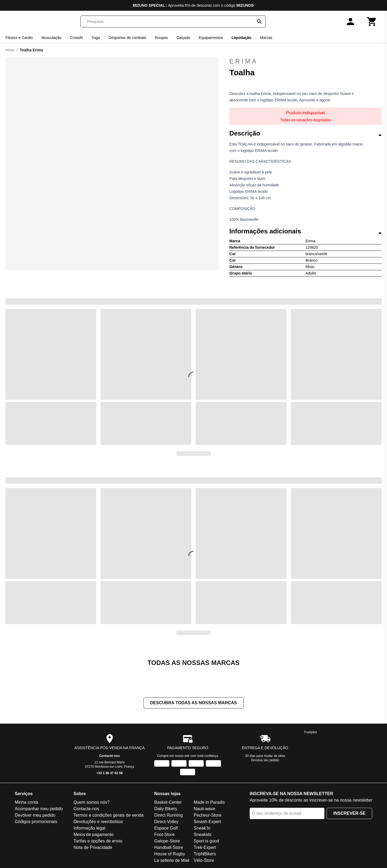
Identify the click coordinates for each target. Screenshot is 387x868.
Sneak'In (202, 829)
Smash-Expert (207, 822)
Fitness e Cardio (19, 38)
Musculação (51, 38)
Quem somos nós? (91, 803)
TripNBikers (205, 854)
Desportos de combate (128, 38)
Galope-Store (167, 842)
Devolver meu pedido (35, 816)
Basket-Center (168, 803)
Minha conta (26, 803)
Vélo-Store (204, 861)
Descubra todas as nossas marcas (194, 703)
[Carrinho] (372, 22)
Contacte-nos (110, 756)
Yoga (96, 38)
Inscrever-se (349, 814)
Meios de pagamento (93, 835)
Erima (305, 61)
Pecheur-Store (208, 816)
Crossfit (76, 38)
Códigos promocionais (36, 822)
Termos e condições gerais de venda (108, 816)
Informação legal (89, 829)
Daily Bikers (166, 809)
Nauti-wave (205, 809)
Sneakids (203, 835)
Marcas (266, 38)
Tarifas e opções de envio (98, 842)
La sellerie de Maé (172, 861)
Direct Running (169, 816)
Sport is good (206, 842)
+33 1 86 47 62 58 (110, 774)
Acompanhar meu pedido (39, 809)
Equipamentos (211, 38)
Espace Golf (166, 829)
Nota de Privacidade (93, 848)
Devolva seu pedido (265, 761)
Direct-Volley (166, 822)
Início (10, 50)
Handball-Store (169, 848)
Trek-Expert (205, 848)
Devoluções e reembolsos (98, 822)
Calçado (183, 38)
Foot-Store (164, 835)
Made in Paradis (209, 803)
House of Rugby (170, 854)
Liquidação (242, 38)
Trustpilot (310, 733)
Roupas (161, 38)
